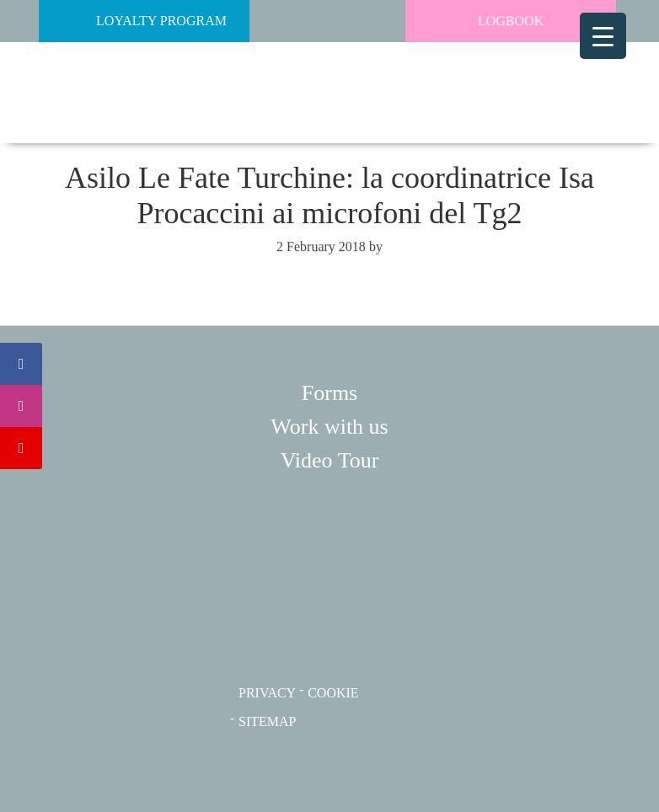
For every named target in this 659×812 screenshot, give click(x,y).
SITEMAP (267, 721)
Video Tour (330, 460)
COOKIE (333, 693)
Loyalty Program (137, 21)
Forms (329, 393)
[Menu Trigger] (603, 36)
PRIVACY (267, 693)
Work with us (329, 427)
